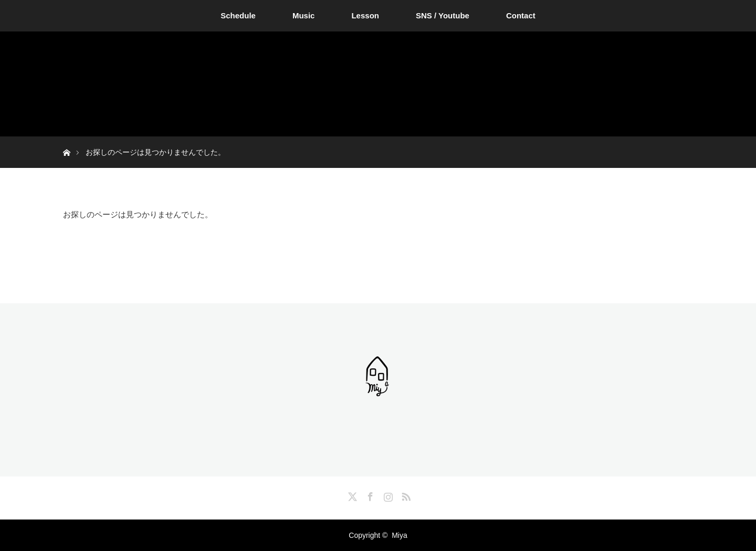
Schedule (238, 15)
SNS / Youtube (443, 15)
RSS (405, 495)
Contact (521, 15)
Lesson (365, 15)
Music (304, 15)
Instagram (387, 495)
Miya (400, 535)
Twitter (351, 495)
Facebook (369, 495)
